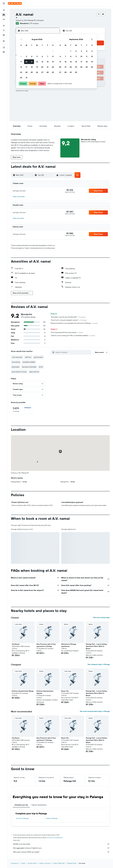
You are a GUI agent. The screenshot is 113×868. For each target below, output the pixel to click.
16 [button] (21, 67)
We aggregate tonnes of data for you (61, 848)
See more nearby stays (101, 617)
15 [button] (53, 62)
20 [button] (42, 67)
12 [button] (37, 62)
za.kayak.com (15, 863)
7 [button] (48, 56)
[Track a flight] (4, 30)
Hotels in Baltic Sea (59, 863)
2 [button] (21, 56)
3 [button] (26, 56)
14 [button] (48, 62)
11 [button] (32, 62)
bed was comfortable (29, 367)
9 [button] (21, 62)
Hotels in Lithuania (45, 863)
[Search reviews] (73, 352)
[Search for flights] (4, 10)
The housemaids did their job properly (67, 332)
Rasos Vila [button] (65, 691)
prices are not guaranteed (55, 838)
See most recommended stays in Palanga (95, 711)
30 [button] (21, 78)
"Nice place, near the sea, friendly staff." (68, 317)
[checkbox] (22, 410)
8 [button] (53, 56)
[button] (4, 3)
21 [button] (48, 67)
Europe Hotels (32, 863)
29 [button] (53, 72)
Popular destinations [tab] (39, 805)
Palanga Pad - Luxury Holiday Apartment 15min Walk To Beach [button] (96, 646)
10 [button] (26, 62)
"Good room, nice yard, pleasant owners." (69, 320)
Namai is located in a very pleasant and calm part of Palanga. (74, 323)
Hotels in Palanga (52, 818)
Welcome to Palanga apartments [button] (69, 645)
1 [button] (53, 51)
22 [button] (53, 67)
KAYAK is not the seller (61, 844)
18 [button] (32, 67)
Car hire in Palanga (22, 818)
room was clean (17, 357)
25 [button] (32, 72)
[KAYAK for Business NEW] (4, 35)
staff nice (28, 357)
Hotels (23, 863)
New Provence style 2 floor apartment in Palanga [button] (46, 645)
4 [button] (32, 56)
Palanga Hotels (72, 863)
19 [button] (37, 67)
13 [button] (42, 62)
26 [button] (37, 72)
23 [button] (21, 72)
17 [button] (26, 67)
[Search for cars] (4, 19)
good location (38, 357)
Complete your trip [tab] (21, 805)
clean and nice (34, 372)
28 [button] (48, 72)
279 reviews (34, 23)
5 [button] (37, 56)
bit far (41, 367)
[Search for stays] (4, 15)
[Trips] (4, 41)
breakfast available (29, 362)
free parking (16, 362)
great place (16, 367)
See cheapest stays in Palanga (99, 664)
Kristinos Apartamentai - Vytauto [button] (45, 692)
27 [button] (42, 72)
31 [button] (26, 78)
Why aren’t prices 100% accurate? (61, 852)
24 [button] (26, 72)
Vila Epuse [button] (16, 644)
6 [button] (42, 56)
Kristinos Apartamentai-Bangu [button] (23, 691)
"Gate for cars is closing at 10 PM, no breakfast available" (73, 335)
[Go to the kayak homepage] (15, 3)
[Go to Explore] (4, 26)
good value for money (19, 372)
